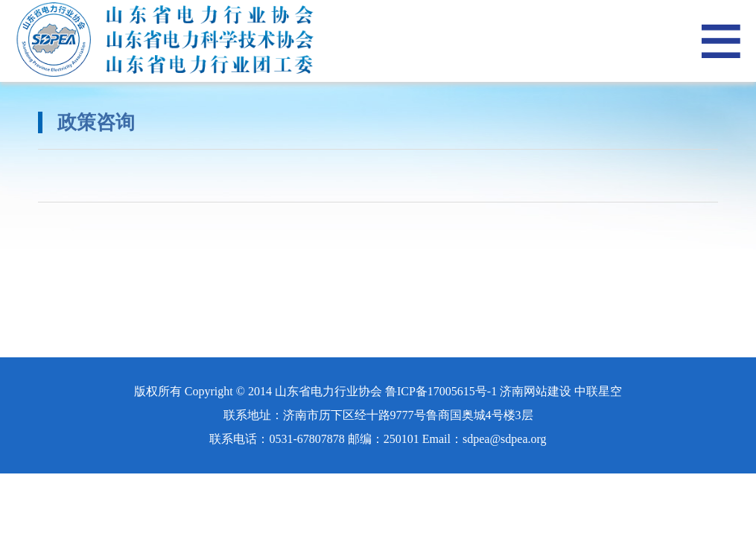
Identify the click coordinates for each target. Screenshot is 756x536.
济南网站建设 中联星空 (561, 391)
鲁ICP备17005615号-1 (441, 391)
